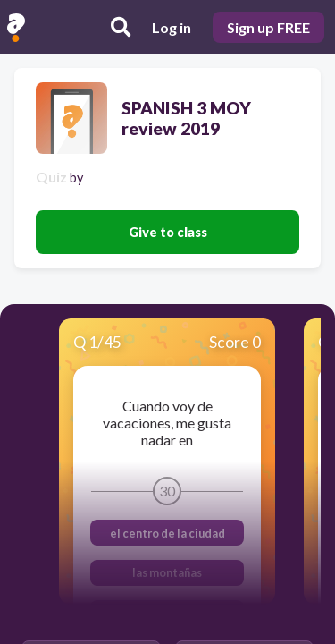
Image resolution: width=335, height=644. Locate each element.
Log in (172, 27)
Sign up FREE (268, 27)
